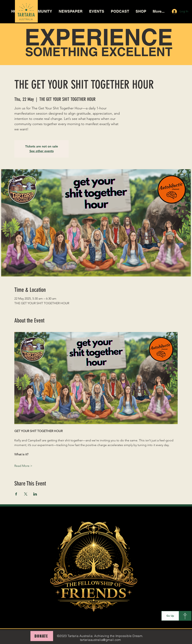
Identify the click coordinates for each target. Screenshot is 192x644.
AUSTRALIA (26, 20)
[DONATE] (42, 636)
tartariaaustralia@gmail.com (100, 640)
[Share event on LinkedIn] (35, 494)
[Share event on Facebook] (16, 494)
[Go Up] (170, 616)
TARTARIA (26, 15)
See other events (42, 151)
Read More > (23, 466)
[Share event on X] (26, 494)
